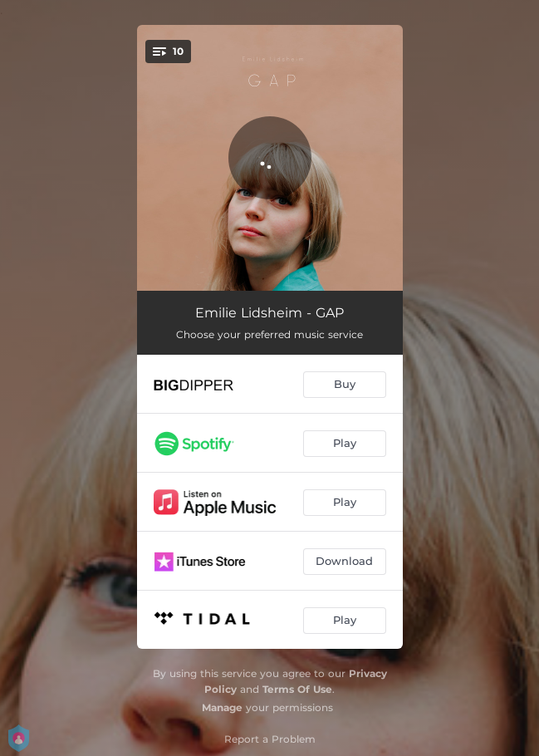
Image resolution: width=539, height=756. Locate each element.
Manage (222, 707)
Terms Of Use (297, 689)
